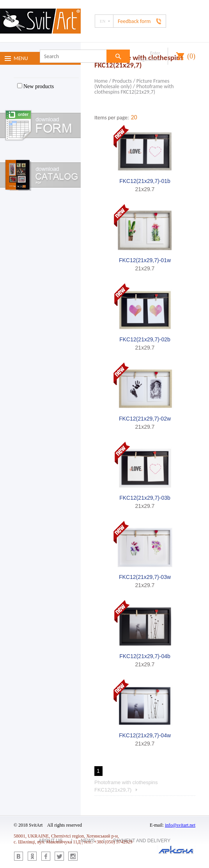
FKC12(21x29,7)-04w (145, 735)
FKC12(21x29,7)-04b (145, 656)
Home (101, 81)
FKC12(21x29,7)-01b (145, 181)
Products (122, 81)
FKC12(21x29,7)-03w (145, 577)
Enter (155, 53)
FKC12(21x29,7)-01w (145, 260)
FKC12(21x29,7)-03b (145, 498)
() (191, 56)
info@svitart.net (180, 825)
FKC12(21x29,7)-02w (145, 419)
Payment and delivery (142, 841)
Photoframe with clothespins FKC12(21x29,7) (134, 89)
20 (134, 117)
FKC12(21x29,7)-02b (145, 339)
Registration (149, 59)
